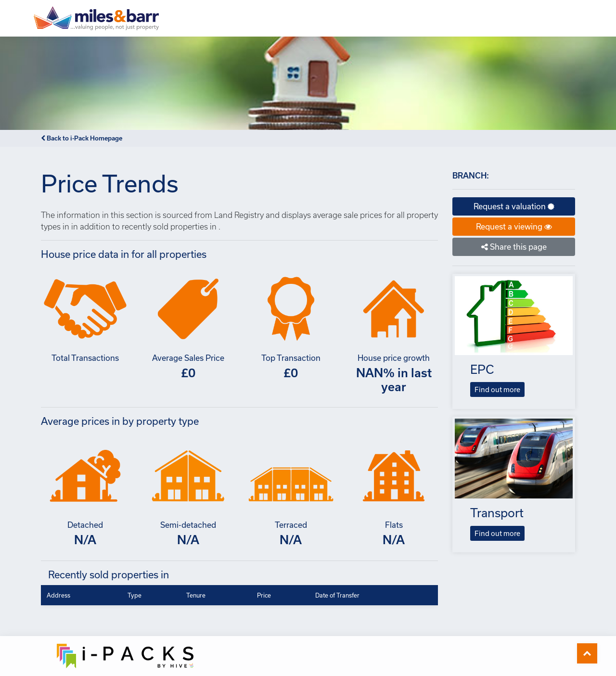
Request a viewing (514, 226)
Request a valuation (514, 206)
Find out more (497, 389)
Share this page (514, 247)
